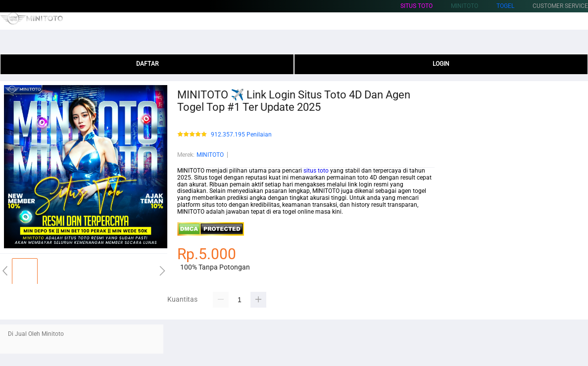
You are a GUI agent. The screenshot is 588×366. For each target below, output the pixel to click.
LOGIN (441, 64)
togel (505, 6)
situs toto (416, 6)
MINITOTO (210, 155)
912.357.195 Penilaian (241, 135)
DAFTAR (147, 64)
